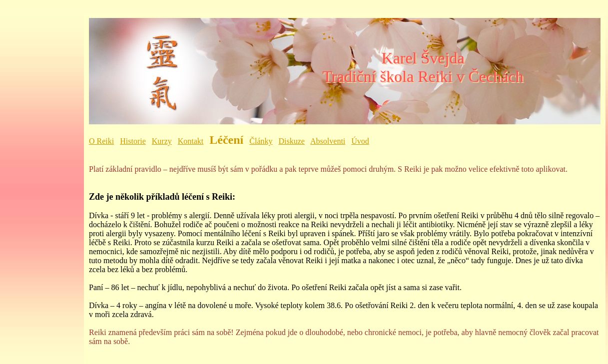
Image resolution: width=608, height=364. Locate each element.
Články (261, 141)
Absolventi (328, 141)
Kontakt (191, 141)
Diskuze (292, 141)
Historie (133, 141)
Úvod (360, 141)
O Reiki (101, 141)
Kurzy (162, 141)
